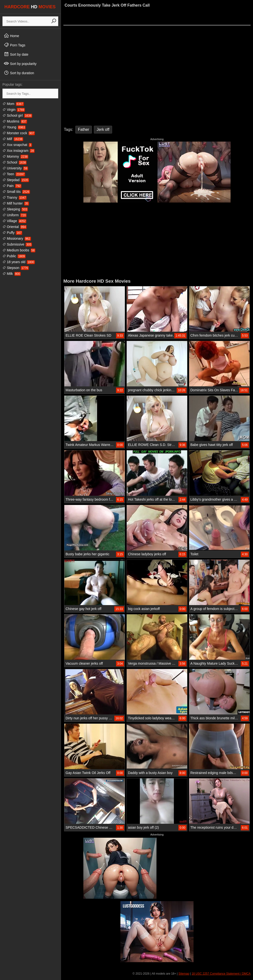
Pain (12, 186)
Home (11, 36)
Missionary (17, 238)
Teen (14, 174)
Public (14, 256)
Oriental (15, 227)
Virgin (14, 110)
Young (14, 127)
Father (84, 129)
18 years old (19, 262)
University (15, 168)
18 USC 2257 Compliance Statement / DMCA (221, 974)
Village (14, 221)
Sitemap (184, 974)
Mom (13, 104)
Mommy (15, 156)
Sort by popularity (20, 63)
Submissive (17, 244)
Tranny (15, 197)
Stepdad (16, 180)
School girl (17, 115)
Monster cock (19, 133)
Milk (12, 274)
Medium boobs (19, 250)
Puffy (12, 233)
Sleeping (15, 209)
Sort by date (16, 54)
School (15, 162)
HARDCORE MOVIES (30, 7)
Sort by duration (19, 73)
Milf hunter (16, 203)
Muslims (15, 121)
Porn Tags (15, 45)
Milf (13, 139)
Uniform (15, 215)
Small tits (16, 192)
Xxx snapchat (17, 145)
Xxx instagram (19, 151)
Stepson (16, 268)
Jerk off (103, 129)
